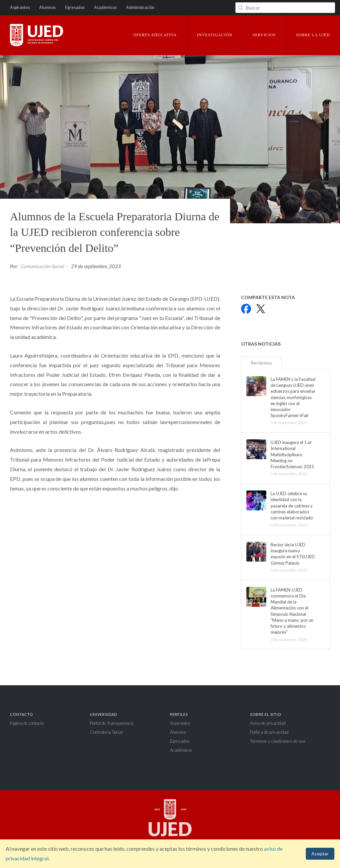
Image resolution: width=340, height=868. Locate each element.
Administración (140, 7)
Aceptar (320, 854)
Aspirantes (20, 7)
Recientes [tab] (261, 363)
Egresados (75, 7)
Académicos (105, 7)
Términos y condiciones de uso (278, 741)
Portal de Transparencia (112, 723)
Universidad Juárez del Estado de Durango (37, 36)
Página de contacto (27, 723)
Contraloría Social (106, 732)
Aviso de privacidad (268, 723)
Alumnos (47, 7)
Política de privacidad (269, 732)
